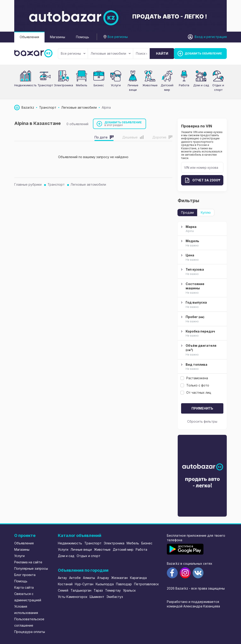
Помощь (83, 37)
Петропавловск (146, 584)
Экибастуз (115, 597)
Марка (202, 229)
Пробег (202, 319)
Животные (150, 85)
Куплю (206, 212)
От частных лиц (196, 392)
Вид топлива (202, 367)
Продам (187, 212)
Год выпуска (202, 305)
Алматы (89, 578)
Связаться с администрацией (28, 597)
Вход (199, 37)
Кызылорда (105, 584)
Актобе (75, 578)
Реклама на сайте (28, 562)
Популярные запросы (31, 568)
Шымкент (97, 597)
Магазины (58, 37)
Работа (184, 85)
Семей (63, 590)
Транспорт (45, 85)
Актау (62, 578)
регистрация (217, 37)
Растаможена (194, 378)
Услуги (116, 85)
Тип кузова (202, 272)
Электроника (63, 85)
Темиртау (113, 590)
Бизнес (99, 85)
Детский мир (123, 549)
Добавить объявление (123, 124)
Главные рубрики (28, 184)
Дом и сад (201, 85)
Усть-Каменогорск (73, 597)
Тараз (98, 590)
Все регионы (73, 53)
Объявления (29, 37)
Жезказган (119, 578)
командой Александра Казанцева (193, 606)
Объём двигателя (202, 350)
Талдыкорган (81, 590)
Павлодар (124, 584)
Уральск (129, 590)
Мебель (82, 85)
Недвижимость (25, 85)
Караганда (138, 578)
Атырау (103, 578)
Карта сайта (24, 587)
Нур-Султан (84, 584)
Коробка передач (202, 334)
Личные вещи (81, 549)
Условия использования (26, 610)
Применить (202, 408)
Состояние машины (202, 288)
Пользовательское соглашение (29, 622)
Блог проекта (25, 575)
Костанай (65, 584)
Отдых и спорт (89, 556)
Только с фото (195, 385)
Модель (202, 243)
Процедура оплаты (30, 632)
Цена (202, 258)
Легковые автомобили (111, 53)
